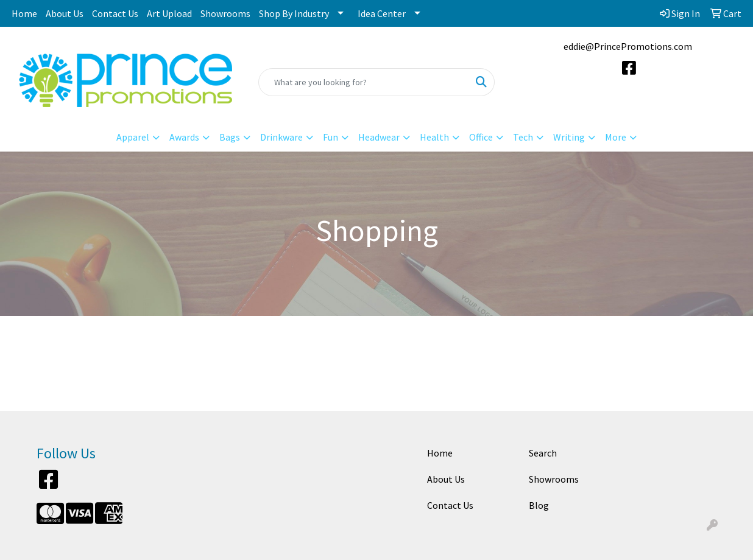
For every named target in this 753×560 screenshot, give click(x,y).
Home (24, 13)
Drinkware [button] (281, 137)
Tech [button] (523, 137)
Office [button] (481, 137)
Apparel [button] (133, 137)
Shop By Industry (294, 13)
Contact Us (115, 13)
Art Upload (169, 13)
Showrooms (225, 13)
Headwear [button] (379, 137)
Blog (539, 505)
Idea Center (382, 13)
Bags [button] (230, 137)
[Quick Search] (364, 82)
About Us (65, 13)
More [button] (616, 137)
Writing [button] (569, 137)
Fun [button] (331, 137)
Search (543, 453)
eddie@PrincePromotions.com (628, 46)
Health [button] (434, 137)
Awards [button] (184, 137)
